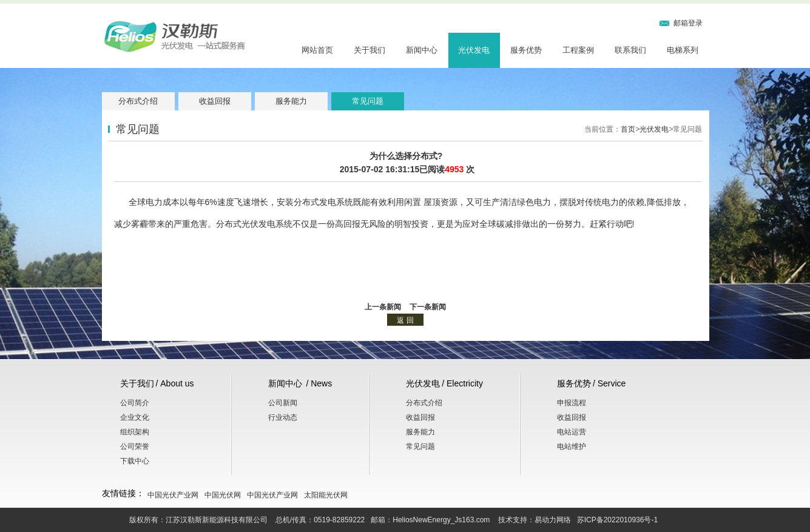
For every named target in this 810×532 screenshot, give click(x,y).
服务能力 (291, 101)
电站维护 (572, 446)
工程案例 (578, 50)
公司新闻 (283, 403)
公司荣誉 (135, 446)
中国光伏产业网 (173, 495)
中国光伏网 (223, 495)
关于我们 (370, 50)
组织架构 (135, 432)
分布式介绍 (138, 101)
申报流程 (572, 403)
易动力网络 (553, 520)
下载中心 (135, 461)
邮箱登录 (688, 23)
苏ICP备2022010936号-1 (617, 520)
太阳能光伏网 (326, 495)
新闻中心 (422, 50)
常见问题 (368, 101)
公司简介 (135, 403)
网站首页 (317, 50)
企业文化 (135, 417)
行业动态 (283, 417)
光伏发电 (474, 50)
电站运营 (572, 432)
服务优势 (526, 50)
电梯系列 (683, 50)
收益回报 (215, 101)
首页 (628, 129)
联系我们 (630, 50)
